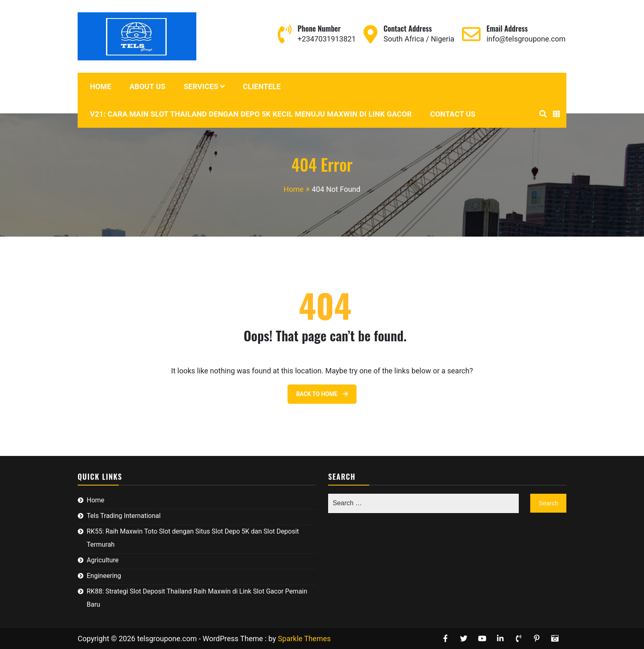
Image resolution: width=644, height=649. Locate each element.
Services (201, 86)
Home (101, 86)
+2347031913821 (327, 39)
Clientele (262, 86)
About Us (147, 86)
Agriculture (103, 560)
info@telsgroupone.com (526, 39)
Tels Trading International (124, 516)
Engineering (104, 576)
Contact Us (453, 114)
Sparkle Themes (305, 639)
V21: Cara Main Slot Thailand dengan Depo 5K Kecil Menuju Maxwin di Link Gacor (251, 114)
